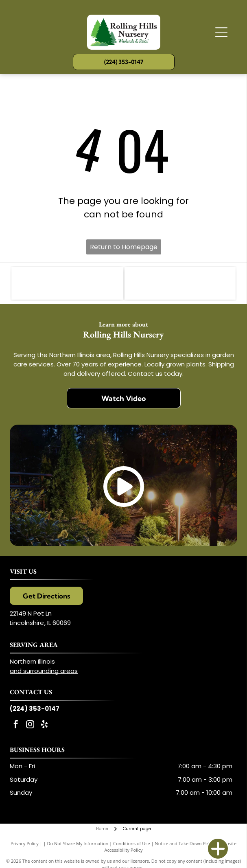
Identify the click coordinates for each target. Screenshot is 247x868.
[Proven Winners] (180, 283)
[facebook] (16, 725)
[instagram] (30, 725)
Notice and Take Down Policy (185, 843)
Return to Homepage (124, 247)
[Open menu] (221, 32)
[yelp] (44, 725)
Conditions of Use (132, 843)
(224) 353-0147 (35, 709)
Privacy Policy (25, 843)
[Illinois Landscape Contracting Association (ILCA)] (67, 283)
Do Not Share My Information (78, 843)
